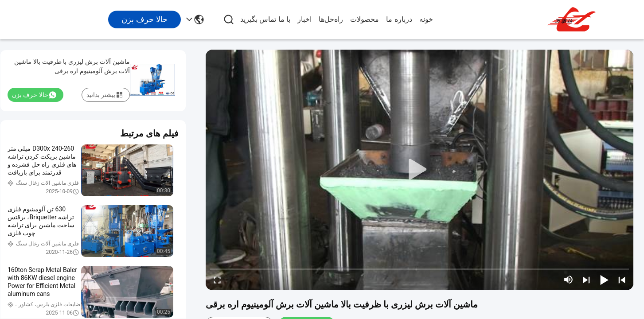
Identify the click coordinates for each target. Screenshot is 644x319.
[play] (420, 170)
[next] (586, 280)
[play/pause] (604, 280)
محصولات (365, 19)
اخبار (304, 19)
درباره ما (399, 19)
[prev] (622, 280)
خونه (426, 19)
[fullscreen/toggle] (217, 280)
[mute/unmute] (569, 280)
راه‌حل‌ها (331, 19)
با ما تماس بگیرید (265, 19)
